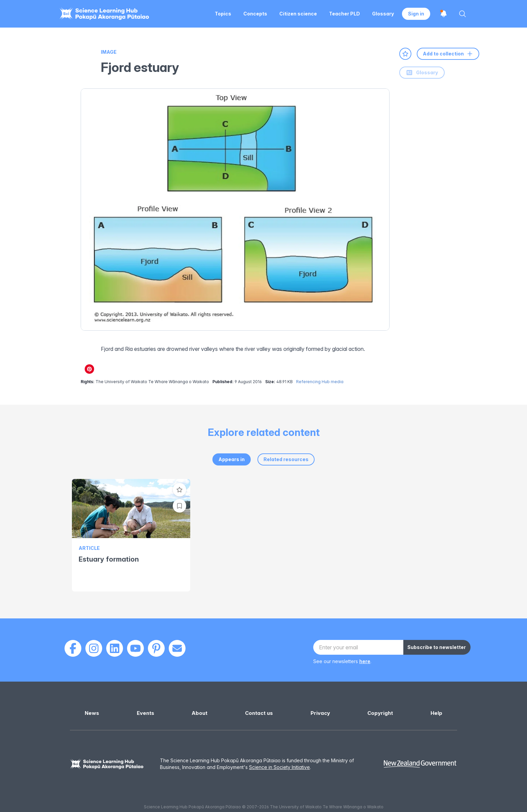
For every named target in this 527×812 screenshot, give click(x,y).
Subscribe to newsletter (437, 647)
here (365, 661)
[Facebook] (73, 648)
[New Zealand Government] (420, 764)
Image (109, 52)
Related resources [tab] (286, 459)
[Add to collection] (179, 506)
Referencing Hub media (320, 382)
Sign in (416, 14)
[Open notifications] (444, 14)
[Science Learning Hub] (107, 764)
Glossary (422, 73)
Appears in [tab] (232, 459)
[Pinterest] (156, 648)
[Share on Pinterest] (89, 369)
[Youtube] (135, 648)
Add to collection (448, 54)
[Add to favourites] (405, 54)
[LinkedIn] (115, 648)
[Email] (177, 648)
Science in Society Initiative (279, 767)
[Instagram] (94, 648)
